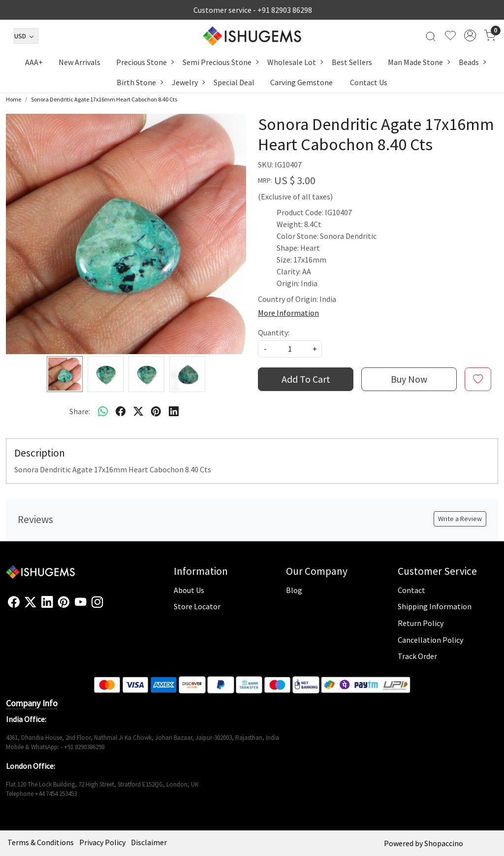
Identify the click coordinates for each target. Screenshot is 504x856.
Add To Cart (306, 379)
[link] (431, 35)
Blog (294, 590)
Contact (411, 590)
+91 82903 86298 (285, 10)
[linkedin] (174, 411)
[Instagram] (97, 602)
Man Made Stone (419, 62)
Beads (472, 62)
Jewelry (188, 82)
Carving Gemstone (301, 82)
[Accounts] (470, 35)
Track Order (417, 656)
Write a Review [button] (460, 519)
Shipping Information (435, 606)
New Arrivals (79, 62)
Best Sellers (352, 62)
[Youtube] (80, 602)
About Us (189, 590)
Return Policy (421, 623)
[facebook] (121, 411)
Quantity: (274, 332)
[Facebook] (14, 602)
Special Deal (234, 82)
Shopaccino (444, 843)
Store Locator (197, 606)
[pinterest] (156, 411)
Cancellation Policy (430, 640)
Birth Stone (140, 82)
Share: (80, 411)
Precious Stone (145, 62)
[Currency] (26, 36)
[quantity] (290, 349)
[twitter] (138, 411)
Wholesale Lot (295, 62)
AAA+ (34, 62)
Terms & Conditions (41, 842)
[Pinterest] (64, 602)
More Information (288, 313)
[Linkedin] (47, 602)
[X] (30, 602)
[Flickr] (108, 606)
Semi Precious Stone (220, 62)
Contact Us (369, 82)
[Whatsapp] (103, 411)
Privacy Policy (102, 842)
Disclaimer (149, 842)
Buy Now (409, 379)
